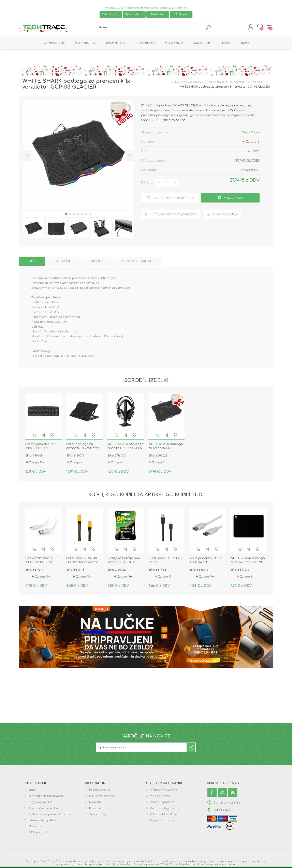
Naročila (95, 803)
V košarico (34, 436)
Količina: (147, 184)
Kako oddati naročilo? (43, 809)
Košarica (268, 28)
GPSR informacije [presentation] (137, 262)
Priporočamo (134, 14)
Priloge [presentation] (97, 262)
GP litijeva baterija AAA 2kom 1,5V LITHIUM (124, 561)
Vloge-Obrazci (160, 797)
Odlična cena (111, 14)
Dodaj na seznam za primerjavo (43, 436)
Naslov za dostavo (102, 797)
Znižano (181, 14)
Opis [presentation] (32, 262)
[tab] (32, 262)
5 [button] (82, 215)
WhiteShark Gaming (164, 791)
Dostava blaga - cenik (165, 809)
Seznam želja (98, 815)
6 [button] (86, 215)
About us (35, 828)
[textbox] (150, 28)
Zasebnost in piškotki (43, 822)
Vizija (32, 791)
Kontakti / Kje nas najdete (46, 797)
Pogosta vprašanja (163, 822)
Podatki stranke (100, 791)
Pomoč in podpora (163, 803)
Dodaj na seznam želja (52, 436)
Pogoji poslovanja (40, 803)
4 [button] (78, 215)
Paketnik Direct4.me (164, 815)
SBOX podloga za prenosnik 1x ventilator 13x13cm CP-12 (83, 449)
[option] (34, 229)
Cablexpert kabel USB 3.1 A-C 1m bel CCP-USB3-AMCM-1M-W (41, 563)
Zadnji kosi (158, 14)
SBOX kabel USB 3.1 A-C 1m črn (166, 561)
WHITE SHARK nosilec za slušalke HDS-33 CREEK (126, 447)
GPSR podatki (38, 834)
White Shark (251, 134)
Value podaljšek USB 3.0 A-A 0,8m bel (207, 561)
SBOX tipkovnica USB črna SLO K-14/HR (41, 447)
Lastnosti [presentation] (63, 262)
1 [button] (66, 215)
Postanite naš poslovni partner (50, 815)
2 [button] (70, 215)
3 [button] (74, 215)
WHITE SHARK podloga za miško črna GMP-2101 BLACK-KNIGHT (248, 563)
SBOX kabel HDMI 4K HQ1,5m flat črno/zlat (82, 561)
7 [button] (90, 215)
